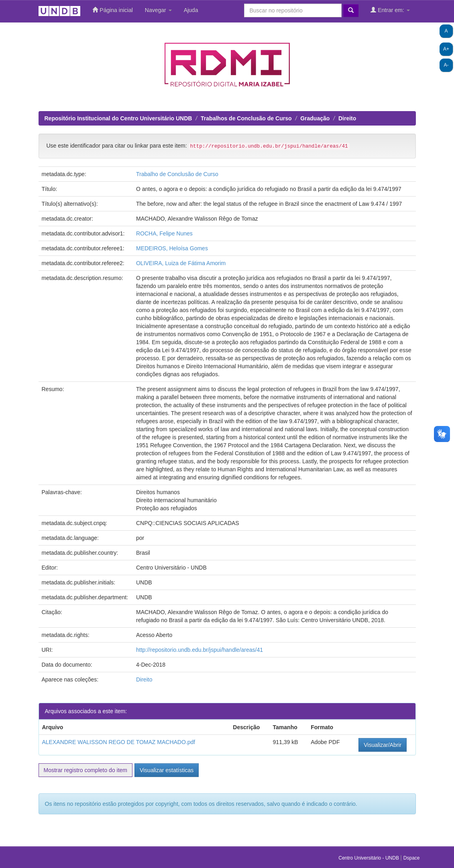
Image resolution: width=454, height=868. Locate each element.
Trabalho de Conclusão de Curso (177, 174)
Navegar (158, 10)
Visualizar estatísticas (167, 770)
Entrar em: (390, 10)
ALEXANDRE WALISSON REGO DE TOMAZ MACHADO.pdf (119, 742)
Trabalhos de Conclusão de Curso (246, 118)
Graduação (315, 118)
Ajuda (191, 10)
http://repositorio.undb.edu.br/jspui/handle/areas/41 (200, 650)
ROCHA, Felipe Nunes (164, 233)
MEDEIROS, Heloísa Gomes (172, 248)
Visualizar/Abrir (383, 745)
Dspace (412, 858)
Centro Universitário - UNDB (369, 858)
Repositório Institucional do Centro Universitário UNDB (118, 118)
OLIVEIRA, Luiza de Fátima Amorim (181, 263)
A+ (446, 49)
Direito (347, 118)
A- (446, 65)
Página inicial (112, 10)
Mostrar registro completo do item (86, 770)
